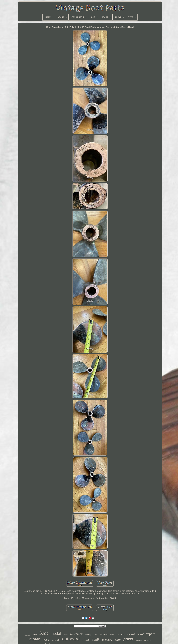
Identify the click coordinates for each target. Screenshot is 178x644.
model (56, 634)
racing (88, 635)
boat (44, 633)
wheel (65, 635)
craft (96, 639)
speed (141, 634)
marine (76, 633)
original (147, 640)
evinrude (28, 635)
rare (35, 635)
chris (55, 639)
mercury (107, 640)
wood (46, 640)
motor (35, 639)
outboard (71, 639)
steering (139, 641)
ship (118, 640)
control (131, 634)
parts (128, 639)
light (86, 639)
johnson (104, 634)
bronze (121, 634)
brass (113, 635)
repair (151, 634)
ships (96, 635)
